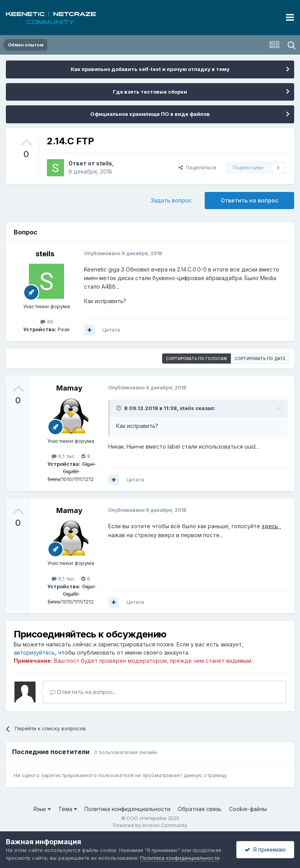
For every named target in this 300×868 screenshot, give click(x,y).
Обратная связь (200, 809)
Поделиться (197, 167)
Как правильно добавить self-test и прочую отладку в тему (150, 69)
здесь (271, 526)
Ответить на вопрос (249, 200)
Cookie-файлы (248, 809)
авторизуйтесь (34, 652)
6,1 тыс (63, 456)
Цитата (111, 330)
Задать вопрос (171, 200)
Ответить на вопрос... (83, 692)
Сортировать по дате (260, 359)
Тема (68, 809)
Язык (42, 809)
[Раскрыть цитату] (120, 408)
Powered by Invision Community (150, 825)
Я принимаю (265, 849)
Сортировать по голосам (196, 359)
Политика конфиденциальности (127, 809)
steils (104, 163)
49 (47, 321)
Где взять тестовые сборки (150, 92)
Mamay (69, 388)
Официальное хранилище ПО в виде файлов (150, 114)
